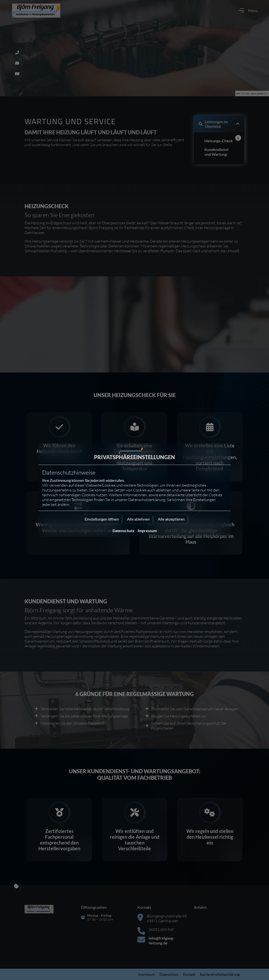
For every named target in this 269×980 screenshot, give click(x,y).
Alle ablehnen (138, 519)
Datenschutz (124, 531)
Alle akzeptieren (171, 519)
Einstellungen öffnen (102, 519)
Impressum (147, 531)
